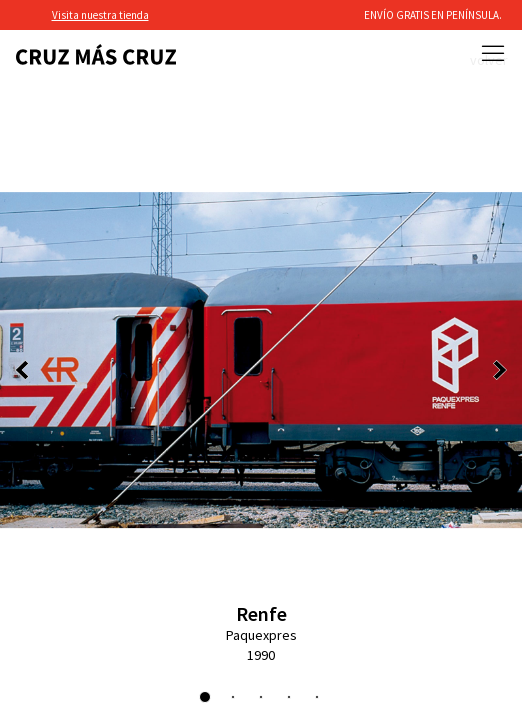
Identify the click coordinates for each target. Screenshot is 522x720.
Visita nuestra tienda (100, 15)
